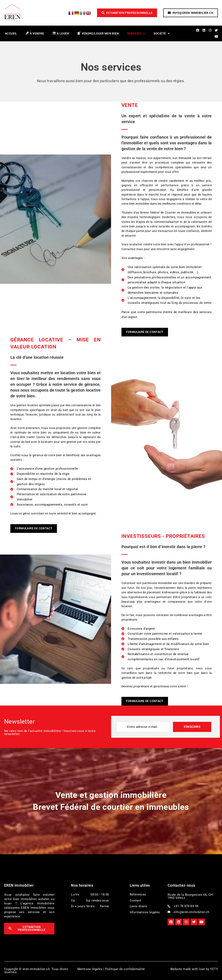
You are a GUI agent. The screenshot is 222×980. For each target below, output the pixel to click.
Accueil (11, 33)
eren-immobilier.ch (36, 969)
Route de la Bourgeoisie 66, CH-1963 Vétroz (191, 896)
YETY (214, 969)
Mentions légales (90, 969)
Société (162, 33)
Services (136, 33)
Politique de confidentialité (125, 969)
